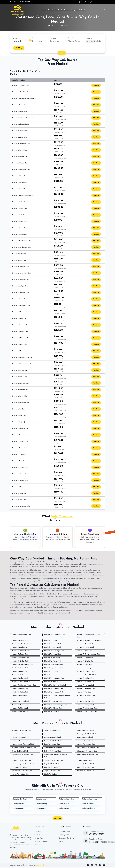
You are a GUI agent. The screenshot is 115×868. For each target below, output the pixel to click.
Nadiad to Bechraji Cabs (20, 157)
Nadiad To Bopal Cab (20, 654)
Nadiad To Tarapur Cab (85, 705)
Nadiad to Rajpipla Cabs (20, 429)
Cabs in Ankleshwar (89, 808)
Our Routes (59, 10)
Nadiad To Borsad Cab (53, 654)
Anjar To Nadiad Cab (52, 771)
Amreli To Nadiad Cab (85, 737)
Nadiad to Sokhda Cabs (20, 448)
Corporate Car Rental (67, 838)
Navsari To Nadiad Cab (85, 764)
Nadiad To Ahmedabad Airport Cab (88, 636)
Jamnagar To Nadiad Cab (21, 767)
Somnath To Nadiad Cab (53, 760)
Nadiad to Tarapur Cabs (20, 467)
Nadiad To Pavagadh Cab (54, 692)
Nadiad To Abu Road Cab (22, 644)
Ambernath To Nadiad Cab (54, 748)
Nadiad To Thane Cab (20, 708)
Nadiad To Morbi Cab (52, 682)
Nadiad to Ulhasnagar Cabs (21, 487)
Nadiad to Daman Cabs (20, 228)
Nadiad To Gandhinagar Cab (55, 665)
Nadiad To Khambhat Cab (87, 675)
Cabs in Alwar (64, 804)
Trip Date (53, 38)
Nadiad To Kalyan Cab (20, 675)
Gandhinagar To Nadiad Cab (87, 731)
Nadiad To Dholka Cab (85, 661)
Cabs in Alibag (41, 804)
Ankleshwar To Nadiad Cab (22, 771)
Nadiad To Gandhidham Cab (22, 665)
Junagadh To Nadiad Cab (21, 760)
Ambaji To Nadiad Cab (53, 737)
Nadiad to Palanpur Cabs (20, 383)
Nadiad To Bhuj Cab (84, 651)
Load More (58, 818)
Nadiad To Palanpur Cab (53, 689)
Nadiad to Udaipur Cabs (20, 480)
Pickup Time (72, 38)
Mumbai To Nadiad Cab (86, 744)
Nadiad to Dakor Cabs (20, 221)
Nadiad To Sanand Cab (21, 701)
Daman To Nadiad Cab (53, 741)
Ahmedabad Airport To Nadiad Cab (56, 756)
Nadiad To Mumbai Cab (86, 682)
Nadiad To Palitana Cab (86, 689)
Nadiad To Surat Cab (20, 705)
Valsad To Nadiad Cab (20, 734)
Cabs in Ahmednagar (90, 799)
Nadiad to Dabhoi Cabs (20, 202)
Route (61, 842)
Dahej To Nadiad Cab (20, 741)
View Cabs (96, 85)
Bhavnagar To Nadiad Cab (87, 734)
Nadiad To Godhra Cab (21, 641)
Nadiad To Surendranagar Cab (56, 705)
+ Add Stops (19, 48)
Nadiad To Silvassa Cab (53, 701)
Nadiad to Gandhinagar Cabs (22, 247)
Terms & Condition (41, 842)
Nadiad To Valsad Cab (20, 712)
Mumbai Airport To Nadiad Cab (24, 748)
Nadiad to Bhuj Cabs (19, 176)
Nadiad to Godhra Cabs (20, 105)
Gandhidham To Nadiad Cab (87, 755)
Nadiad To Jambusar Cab (54, 668)
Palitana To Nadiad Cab (86, 771)
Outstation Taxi (65, 832)
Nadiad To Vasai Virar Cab (87, 712)
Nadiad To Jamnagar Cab (21, 671)
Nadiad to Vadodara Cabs (21, 85)
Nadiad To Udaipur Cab (53, 708)
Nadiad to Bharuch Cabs (20, 163)
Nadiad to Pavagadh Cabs (21, 403)
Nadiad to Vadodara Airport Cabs (23, 118)
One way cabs (64, 835)
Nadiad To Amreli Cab (85, 644)
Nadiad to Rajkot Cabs (20, 111)
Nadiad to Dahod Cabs (20, 215)
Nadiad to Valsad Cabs (20, 493)
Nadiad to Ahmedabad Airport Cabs (24, 98)
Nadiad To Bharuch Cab (21, 651)
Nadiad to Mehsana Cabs (21, 338)
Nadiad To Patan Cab (20, 692)
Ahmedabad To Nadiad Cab (22, 755)
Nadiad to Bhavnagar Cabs (21, 170)
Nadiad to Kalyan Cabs (20, 299)
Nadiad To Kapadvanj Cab (54, 675)
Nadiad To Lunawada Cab (54, 678)
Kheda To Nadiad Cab (85, 741)
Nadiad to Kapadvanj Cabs (21, 306)
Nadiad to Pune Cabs (19, 416)
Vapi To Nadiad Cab (52, 764)
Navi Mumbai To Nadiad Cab (88, 748)
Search (62, 53)
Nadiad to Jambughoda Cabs (22, 273)
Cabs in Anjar (64, 808)
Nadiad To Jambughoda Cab (87, 668)
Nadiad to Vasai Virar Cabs (21, 506)
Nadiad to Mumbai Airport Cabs (23, 357)
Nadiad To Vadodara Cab (21, 635)
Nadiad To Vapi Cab (52, 712)
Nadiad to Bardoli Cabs (20, 150)
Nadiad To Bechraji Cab (85, 647)
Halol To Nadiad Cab (85, 760)
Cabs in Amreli (18, 808)
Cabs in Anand (41, 808)
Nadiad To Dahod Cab (85, 658)
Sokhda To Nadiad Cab (21, 737)
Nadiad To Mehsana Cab (21, 682)
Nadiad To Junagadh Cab (86, 671)
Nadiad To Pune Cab (20, 696)
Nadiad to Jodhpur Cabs (20, 286)
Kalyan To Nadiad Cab (53, 751)
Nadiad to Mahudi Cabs (20, 331)
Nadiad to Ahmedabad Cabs (21, 92)
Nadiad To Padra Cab (20, 689)
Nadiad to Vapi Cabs (19, 500)
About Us (51, 10)
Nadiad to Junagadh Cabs (21, 293)
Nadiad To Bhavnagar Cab (54, 651)
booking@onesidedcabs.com (94, 2)
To (33, 38)
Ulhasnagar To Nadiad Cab (87, 751)
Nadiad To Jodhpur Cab (53, 671)
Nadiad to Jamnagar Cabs (21, 280)
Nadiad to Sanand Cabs (20, 435)
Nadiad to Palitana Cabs (20, 390)
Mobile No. (89, 38)
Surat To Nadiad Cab (52, 731)
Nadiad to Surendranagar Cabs (22, 461)
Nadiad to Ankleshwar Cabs (21, 144)
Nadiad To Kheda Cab (20, 678)
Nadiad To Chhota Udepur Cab (88, 654)
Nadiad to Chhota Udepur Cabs (22, 195)
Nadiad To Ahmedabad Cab (55, 635)
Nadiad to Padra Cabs (20, 377)
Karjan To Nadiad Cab (20, 774)
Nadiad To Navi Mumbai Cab (55, 685)
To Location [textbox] (37, 41)
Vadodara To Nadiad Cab (21, 731)
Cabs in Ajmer (18, 804)
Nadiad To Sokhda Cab (85, 701)
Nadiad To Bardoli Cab (53, 647)
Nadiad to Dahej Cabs (20, 208)
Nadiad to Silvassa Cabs (20, 441)
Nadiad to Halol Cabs (19, 254)
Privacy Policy (39, 838)
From (15, 38)
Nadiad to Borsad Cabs (20, 189)
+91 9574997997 (24, 2)
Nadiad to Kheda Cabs (20, 318)
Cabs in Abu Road (20, 799)
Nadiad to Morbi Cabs (20, 344)
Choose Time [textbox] (74, 41)
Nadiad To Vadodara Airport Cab (89, 641)
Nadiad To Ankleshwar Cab (22, 647)
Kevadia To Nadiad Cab (53, 767)
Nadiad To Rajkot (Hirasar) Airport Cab (57, 697)
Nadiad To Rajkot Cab (53, 641)
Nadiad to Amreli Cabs (20, 137)
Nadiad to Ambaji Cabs (20, 131)
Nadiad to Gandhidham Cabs (22, 241)
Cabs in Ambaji (88, 804)
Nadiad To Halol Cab (85, 665)
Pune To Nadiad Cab (52, 744)
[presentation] (11, 537)
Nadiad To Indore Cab (20, 668)
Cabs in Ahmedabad (67, 799)
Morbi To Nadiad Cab (52, 774)
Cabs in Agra (41, 799)
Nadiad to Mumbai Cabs (20, 351)
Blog (73, 10)
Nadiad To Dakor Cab (20, 661)
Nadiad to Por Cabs (19, 409)
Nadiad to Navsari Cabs (20, 370)
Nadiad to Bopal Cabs (19, 183)
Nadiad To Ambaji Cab (53, 644)
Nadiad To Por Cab (84, 692)
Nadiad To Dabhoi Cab (21, 658)
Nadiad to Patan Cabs (20, 396)
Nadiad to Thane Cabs (20, 474)
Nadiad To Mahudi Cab (85, 678)
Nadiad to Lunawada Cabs (21, 325)
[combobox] (40, 41)
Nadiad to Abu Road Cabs (21, 124)
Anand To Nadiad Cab (53, 734)
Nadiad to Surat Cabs (19, 454)
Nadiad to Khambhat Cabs (21, 312)
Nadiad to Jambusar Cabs (21, 267)
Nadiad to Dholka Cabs (20, 234)
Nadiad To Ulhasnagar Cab (87, 708)
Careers (37, 835)
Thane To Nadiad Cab (20, 751)
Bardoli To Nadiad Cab (85, 767)
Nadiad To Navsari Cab (85, 685)
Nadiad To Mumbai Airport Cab (24, 685)
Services (67, 10)
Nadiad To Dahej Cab (52, 658)
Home (44, 10)
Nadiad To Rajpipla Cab (86, 696)
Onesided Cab (40, 866)
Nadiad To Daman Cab (53, 661)
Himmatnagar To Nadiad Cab (23, 744)
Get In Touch (81, 10)
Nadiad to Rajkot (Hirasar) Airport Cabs (25, 422)
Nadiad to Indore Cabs (20, 260)
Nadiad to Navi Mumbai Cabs (22, 364)
